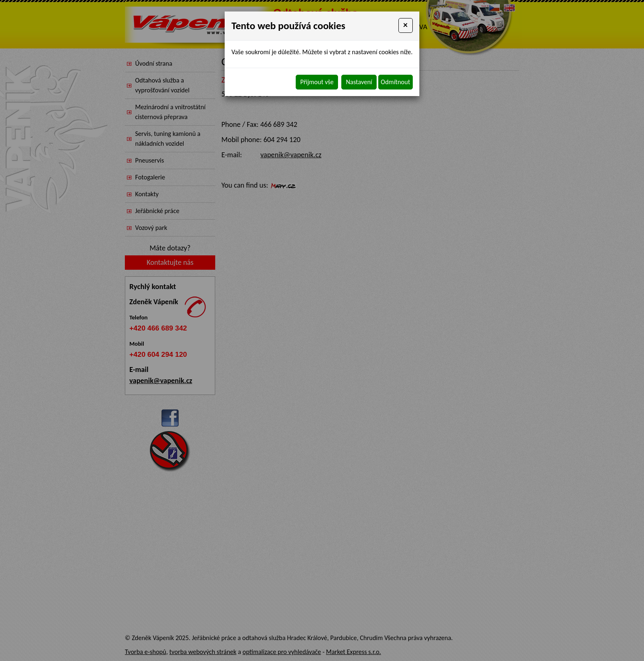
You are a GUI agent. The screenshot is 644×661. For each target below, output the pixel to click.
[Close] (406, 25)
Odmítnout (395, 82)
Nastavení (359, 82)
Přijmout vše (317, 82)
